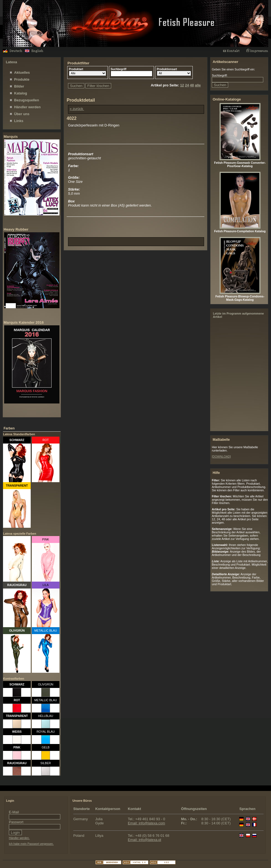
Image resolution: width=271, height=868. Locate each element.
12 (182, 85)
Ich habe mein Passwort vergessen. (31, 844)
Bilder (19, 86)
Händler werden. (19, 838)
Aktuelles (22, 72)
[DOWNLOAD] (221, 457)
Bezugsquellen (27, 100)
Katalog (21, 93)
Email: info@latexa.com (146, 823)
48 (192, 85)
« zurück (77, 109)
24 (187, 85)
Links (19, 121)
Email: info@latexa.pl (144, 840)
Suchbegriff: (220, 75)
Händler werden (27, 107)
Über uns (22, 114)
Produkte (22, 79)
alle (198, 85)
